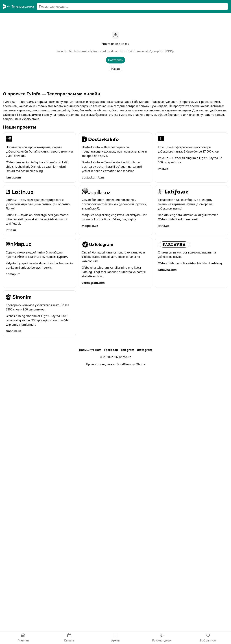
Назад (115, 69)
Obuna (140, 364)
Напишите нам (90, 350)
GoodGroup (125, 364)
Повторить (116, 60)
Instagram (144, 350)
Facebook (111, 350)
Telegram (127, 350)
